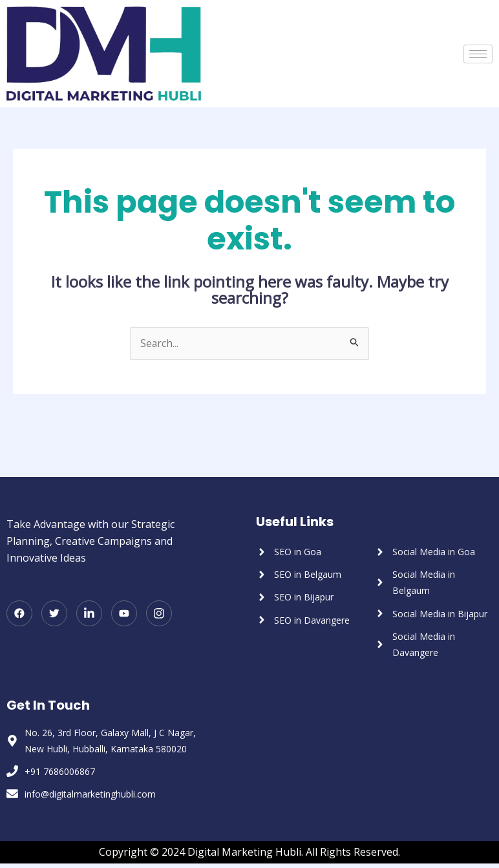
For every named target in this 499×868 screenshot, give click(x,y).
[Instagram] (159, 614)
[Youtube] (124, 614)
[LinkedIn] (89, 614)
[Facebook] (19, 614)
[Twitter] (54, 614)
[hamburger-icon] (478, 54)
